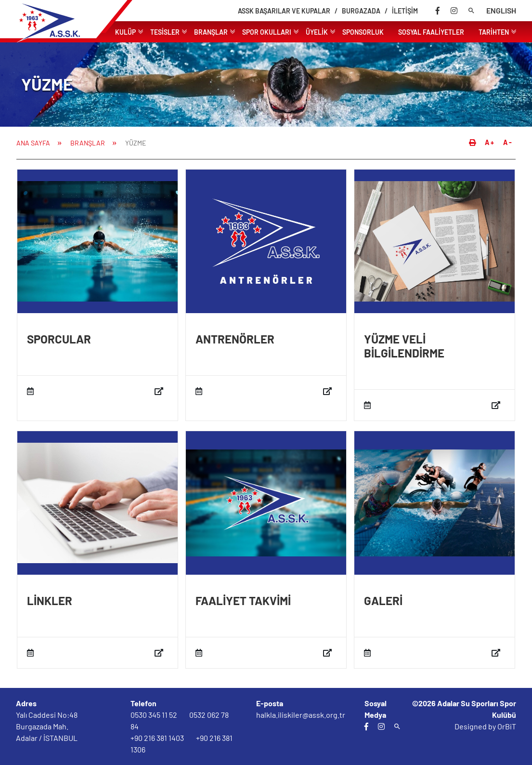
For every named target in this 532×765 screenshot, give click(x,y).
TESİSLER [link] (169, 31)
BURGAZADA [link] (361, 11)
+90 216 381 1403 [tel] (157, 738)
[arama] (471, 11)
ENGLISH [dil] (501, 10)
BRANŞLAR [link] (214, 31)
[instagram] (454, 11)
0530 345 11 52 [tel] (154, 715)
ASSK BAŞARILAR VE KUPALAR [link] (284, 11)
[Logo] (66, 41)
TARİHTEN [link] (497, 31)
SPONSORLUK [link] (363, 32)
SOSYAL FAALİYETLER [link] (431, 32)
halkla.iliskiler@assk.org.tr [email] (301, 715)
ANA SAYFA (33, 143)
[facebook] (438, 11)
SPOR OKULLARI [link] (270, 31)
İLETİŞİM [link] (405, 11)
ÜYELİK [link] (320, 31)
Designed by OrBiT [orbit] (485, 726)
